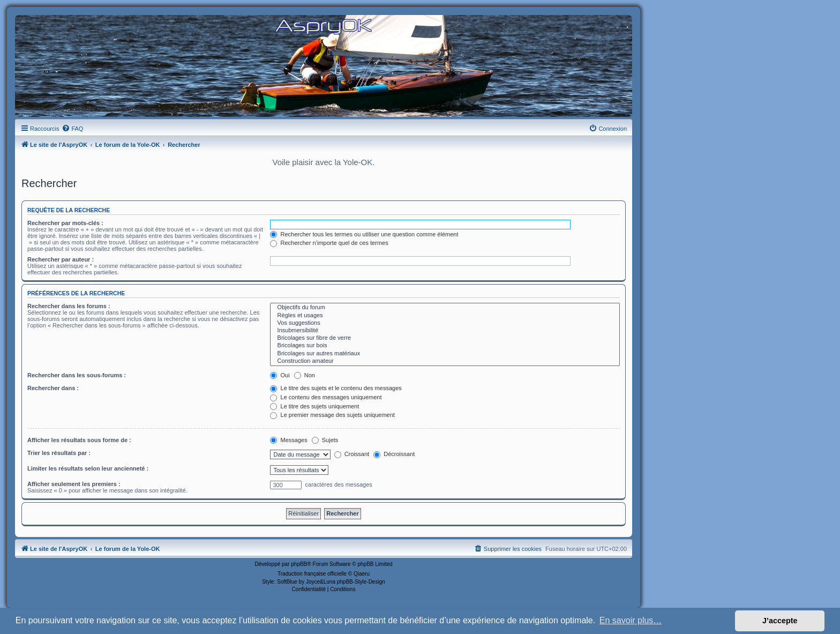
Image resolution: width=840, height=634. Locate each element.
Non (305, 375)
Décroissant (394, 454)
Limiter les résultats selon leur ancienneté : (88, 468)
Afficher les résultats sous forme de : (79, 440)
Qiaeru (362, 574)
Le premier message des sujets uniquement (332, 415)
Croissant (352, 454)
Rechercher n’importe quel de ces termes (329, 243)
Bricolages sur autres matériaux (445, 354)
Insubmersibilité (445, 331)
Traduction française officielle (312, 574)
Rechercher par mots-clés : (65, 223)
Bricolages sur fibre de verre (445, 338)
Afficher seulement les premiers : (74, 484)
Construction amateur (445, 361)
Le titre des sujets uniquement (314, 406)
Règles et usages (445, 316)
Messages (288, 440)
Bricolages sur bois (445, 346)
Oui (280, 375)
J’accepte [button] (780, 621)
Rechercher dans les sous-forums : (77, 375)
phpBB (299, 564)
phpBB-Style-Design (361, 582)
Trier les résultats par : (59, 453)
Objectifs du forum (445, 308)
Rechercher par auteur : (61, 259)
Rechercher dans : (53, 388)
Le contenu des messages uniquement (326, 397)
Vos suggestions (445, 323)
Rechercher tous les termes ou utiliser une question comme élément (364, 234)
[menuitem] (72, 129)
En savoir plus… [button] (631, 620)
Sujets (325, 440)
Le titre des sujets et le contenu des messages (336, 388)
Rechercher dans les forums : (69, 306)
